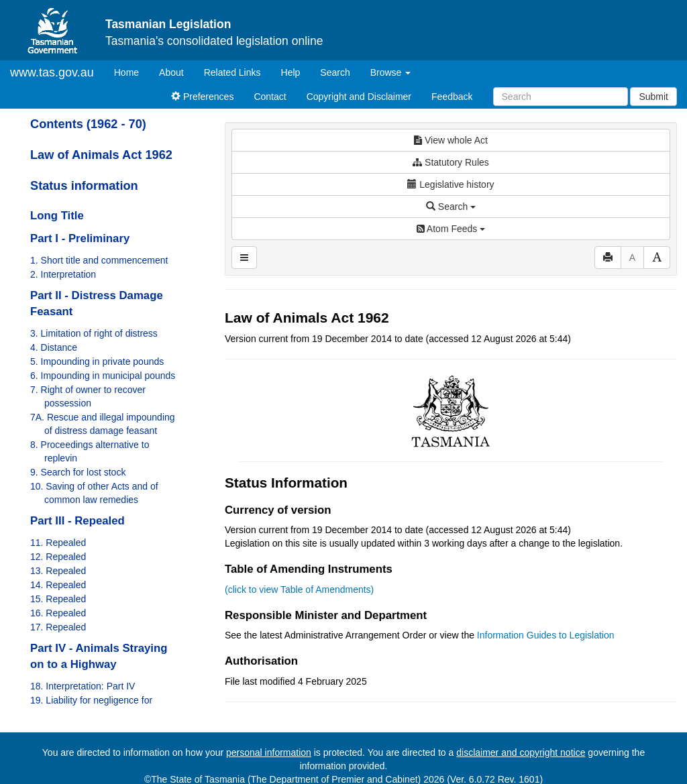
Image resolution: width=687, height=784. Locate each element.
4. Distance (54, 347)
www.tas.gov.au (52, 72)
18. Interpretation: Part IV (83, 686)
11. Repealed (58, 543)
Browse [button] (391, 72)
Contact (270, 97)
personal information (269, 752)
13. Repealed (58, 571)
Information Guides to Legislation (546, 635)
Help (291, 72)
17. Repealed (58, 627)
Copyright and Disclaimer (359, 97)
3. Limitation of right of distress (94, 333)
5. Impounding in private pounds (97, 361)
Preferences (202, 97)
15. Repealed (58, 599)
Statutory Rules (451, 162)
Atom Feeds (451, 229)
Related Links (232, 72)
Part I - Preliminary (80, 238)
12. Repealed (58, 557)
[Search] (561, 97)
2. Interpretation (63, 274)
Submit (653, 97)
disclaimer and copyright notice (521, 752)
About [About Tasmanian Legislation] (171, 72)
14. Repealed (58, 585)
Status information (84, 186)
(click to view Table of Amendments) (299, 590)
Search (335, 72)
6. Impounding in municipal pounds (103, 376)
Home (131, 71)
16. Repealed (58, 613)
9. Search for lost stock (78, 472)
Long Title (57, 216)
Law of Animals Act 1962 (101, 155)
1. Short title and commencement (99, 260)
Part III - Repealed (77, 521)
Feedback (452, 97)
